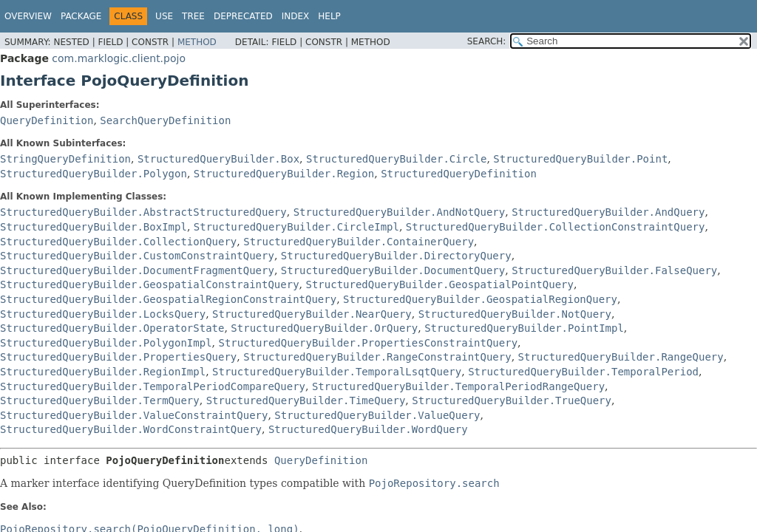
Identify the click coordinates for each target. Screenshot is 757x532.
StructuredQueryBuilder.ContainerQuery (359, 242)
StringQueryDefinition (65, 159)
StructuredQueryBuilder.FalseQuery (614, 270)
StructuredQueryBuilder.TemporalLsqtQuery (337, 372)
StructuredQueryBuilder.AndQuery (608, 212)
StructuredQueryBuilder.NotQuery (515, 314)
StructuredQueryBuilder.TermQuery (100, 400)
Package (81, 16)
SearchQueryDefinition (165, 120)
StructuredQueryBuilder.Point (580, 159)
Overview (28, 16)
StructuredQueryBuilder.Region (284, 174)
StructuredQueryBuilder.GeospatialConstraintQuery (150, 284)
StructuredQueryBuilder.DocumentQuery (393, 270)
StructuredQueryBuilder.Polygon (94, 174)
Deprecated (243, 16)
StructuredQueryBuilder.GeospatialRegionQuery (480, 299)
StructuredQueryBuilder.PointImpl (524, 328)
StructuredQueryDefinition (459, 174)
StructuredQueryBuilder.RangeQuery (621, 357)
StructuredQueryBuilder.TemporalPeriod (583, 372)
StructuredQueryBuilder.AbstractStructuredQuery (143, 212)
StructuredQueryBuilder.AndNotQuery (400, 212)
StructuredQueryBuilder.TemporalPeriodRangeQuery (458, 386)
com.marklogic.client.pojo (119, 58)
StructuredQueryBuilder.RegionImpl (103, 372)
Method (197, 42)
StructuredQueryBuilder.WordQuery (368, 429)
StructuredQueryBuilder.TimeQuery (306, 400)
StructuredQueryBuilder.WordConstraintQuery (131, 429)
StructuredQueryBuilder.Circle (396, 159)
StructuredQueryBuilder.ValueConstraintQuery (134, 415)
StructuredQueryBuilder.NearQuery (312, 314)
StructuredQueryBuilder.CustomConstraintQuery (137, 256)
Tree (193, 16)
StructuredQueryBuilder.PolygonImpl (106, 343)
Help (329, 16)
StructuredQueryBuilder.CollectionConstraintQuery (556, 227)
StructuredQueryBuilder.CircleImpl (296, 227)
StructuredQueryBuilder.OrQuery (324, 328)
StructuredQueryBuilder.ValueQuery (377, 415)
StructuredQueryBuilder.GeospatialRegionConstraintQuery (168, 299)
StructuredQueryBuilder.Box (218, 159)
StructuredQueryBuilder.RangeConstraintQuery (377, 357)
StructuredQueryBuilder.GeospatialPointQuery (439, 284)
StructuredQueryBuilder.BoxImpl (94, 227)
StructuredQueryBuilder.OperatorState (112, 328)
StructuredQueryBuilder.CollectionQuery (118, 242)
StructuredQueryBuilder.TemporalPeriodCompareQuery (153, 386)
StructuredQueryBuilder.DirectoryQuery (396, 256)
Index (296, 16)
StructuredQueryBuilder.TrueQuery (512, 400)
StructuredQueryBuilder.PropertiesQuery (118, 357)
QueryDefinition (47, 120)
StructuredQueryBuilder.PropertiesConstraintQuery (368, 343)
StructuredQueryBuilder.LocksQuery (103, 314)
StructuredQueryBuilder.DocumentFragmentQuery (137, 270)
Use (164, 16)
